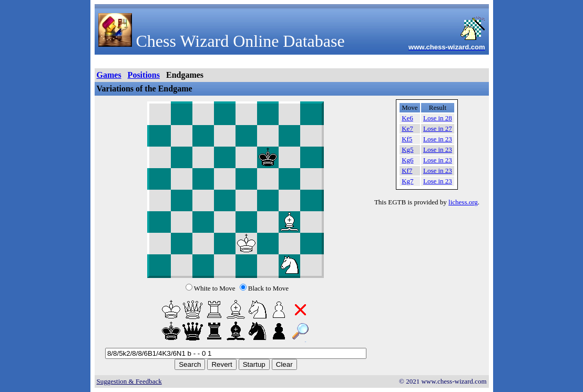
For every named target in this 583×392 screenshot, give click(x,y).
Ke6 (407, 118)
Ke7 (407, 128)
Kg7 (407, 181)
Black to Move (268, 288)
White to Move (215, 288)
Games (109, 75)
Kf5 (407, 139)
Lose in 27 (438, 128)
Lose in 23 (438, 139)
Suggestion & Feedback (129, 381)
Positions (144, 75)
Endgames (185, 75)
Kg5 (407, 149)
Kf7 (407, 171)
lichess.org (463, 202)
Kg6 (407, 160)
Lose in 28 (438, 118)
